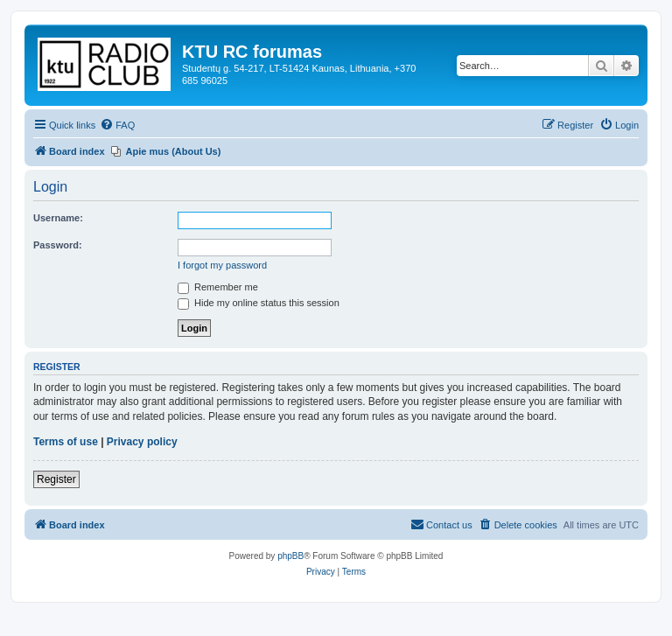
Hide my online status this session (259, 303)
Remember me (218, 287)
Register (56, 479)
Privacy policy (142, 442)
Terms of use (66, 442)
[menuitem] (117, 125)
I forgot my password (222, 265)
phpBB (290, 556)
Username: (58, 218)
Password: (58, 245)
